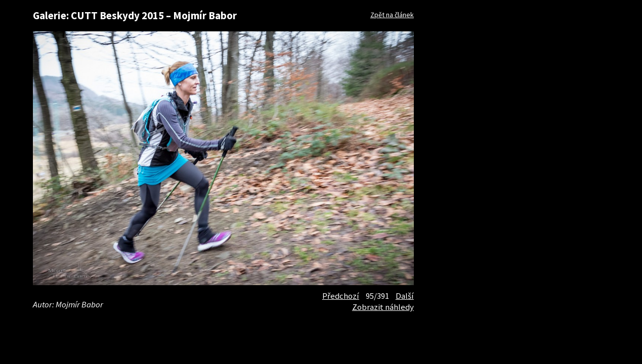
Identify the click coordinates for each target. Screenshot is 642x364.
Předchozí (341, 296)
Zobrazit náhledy (383, 307)
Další (405, 296)
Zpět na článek (392, 15)
